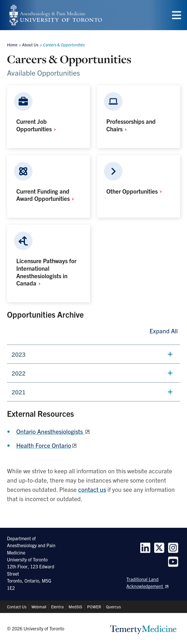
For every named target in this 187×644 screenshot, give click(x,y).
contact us (92, 489)
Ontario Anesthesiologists (50, 431)
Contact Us (17, 607)
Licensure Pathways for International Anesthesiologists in (46, 272)
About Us (30, 45)
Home (12, 45)
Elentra (57, 607)
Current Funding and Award (47, 195)
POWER (94, 607)
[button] (93, 354)
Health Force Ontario (44, 445)
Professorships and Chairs (131, 125)
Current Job (38, 125)
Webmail (39, 607)
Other (136, 191)
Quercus (113, 607)
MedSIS (75, 607)
